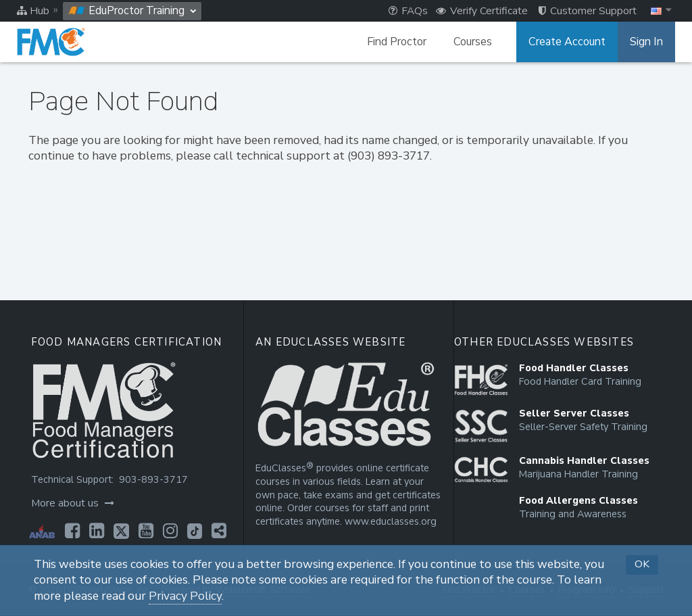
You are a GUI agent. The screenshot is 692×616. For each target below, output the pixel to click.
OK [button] (642, 564)
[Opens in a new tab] (72, 531)
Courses (473, 42)
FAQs (408, 11)
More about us (73, 503)
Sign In (646, 42)
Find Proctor (397, 42)
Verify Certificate (482, 11)
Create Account (567, 42)
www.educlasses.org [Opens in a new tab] (391, 522)
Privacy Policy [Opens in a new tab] (185, 596)
